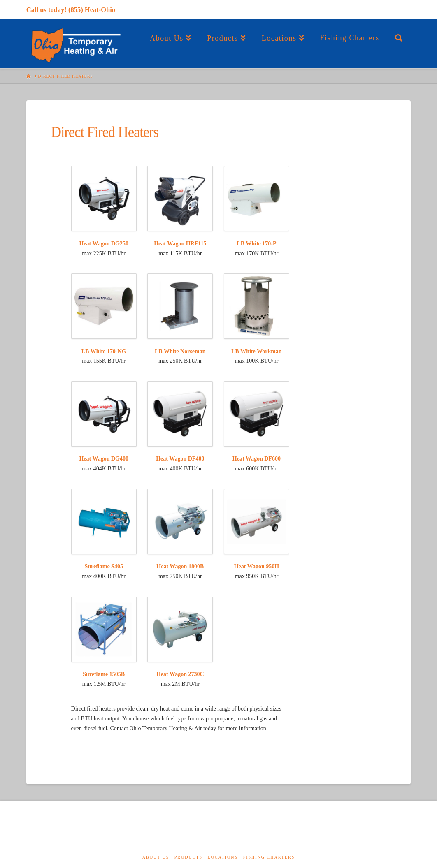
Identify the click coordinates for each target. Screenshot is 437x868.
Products (188, 857)
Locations (223, 857)
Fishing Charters (269, 857)
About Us (156, 857)
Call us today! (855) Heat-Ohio (71, 10)
